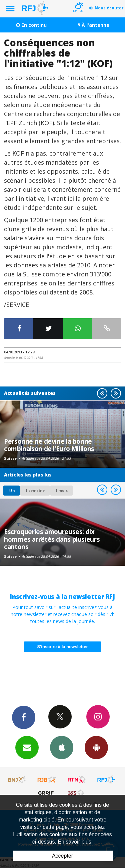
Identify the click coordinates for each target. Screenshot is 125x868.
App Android (96, 747)
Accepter (62, 856)
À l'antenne (94, 25)
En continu (31, 25)
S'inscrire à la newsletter (63, 647)
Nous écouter (109, 8)
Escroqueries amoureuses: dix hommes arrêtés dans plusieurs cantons (52, 539)
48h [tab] (11, 490)
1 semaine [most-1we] (35, 490)
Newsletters (27, 747)
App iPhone (62, 747)
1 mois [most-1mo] (61, 490)
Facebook (24, 717)
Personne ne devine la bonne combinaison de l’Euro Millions (49, 445)
